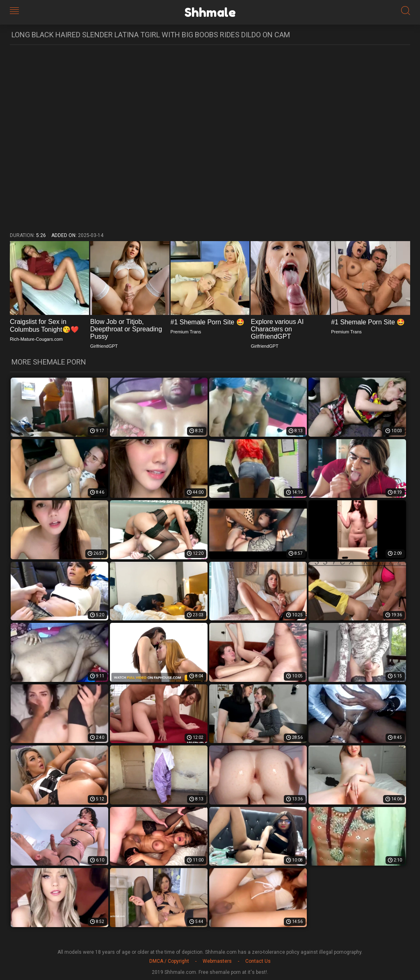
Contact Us (258, 961)
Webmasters (217, 961)
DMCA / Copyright (169, 961)
